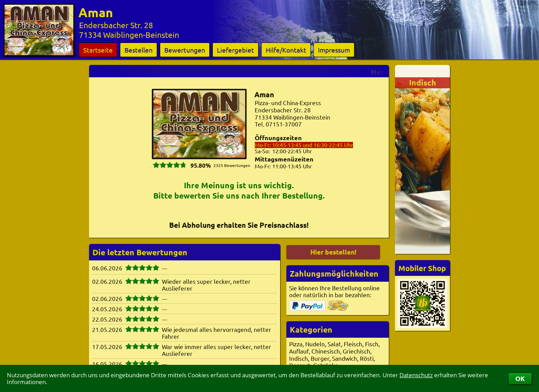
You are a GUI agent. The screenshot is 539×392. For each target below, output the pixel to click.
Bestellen (139, 50)
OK (520, 378)
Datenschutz (416, 375)
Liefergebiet (235, 50)
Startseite (98, 50)
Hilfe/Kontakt (286, 50)
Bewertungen (185, 50)
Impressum (334, 50)
